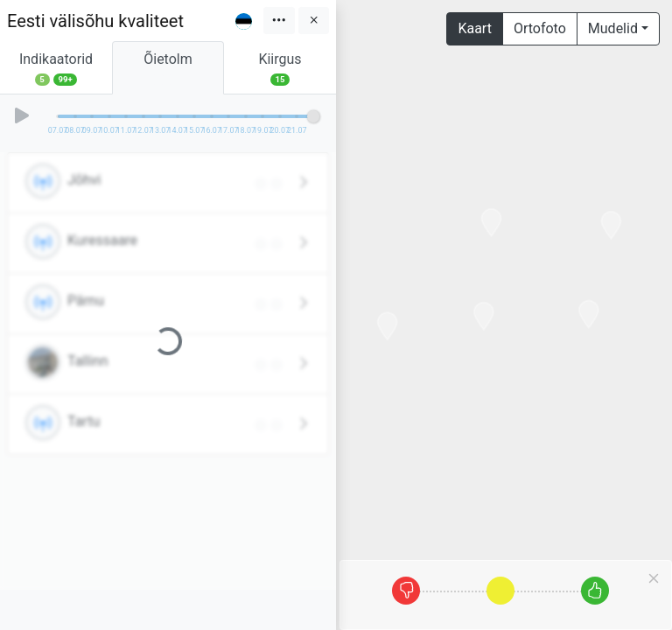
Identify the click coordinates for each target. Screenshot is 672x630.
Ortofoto (540, 28)
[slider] (313, 116)
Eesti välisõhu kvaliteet (95, 21)
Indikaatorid (56, 69)
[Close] (654, 578)
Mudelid (613, 28)
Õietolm (168, 69)
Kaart (475, 28)
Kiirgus (280, 69)
